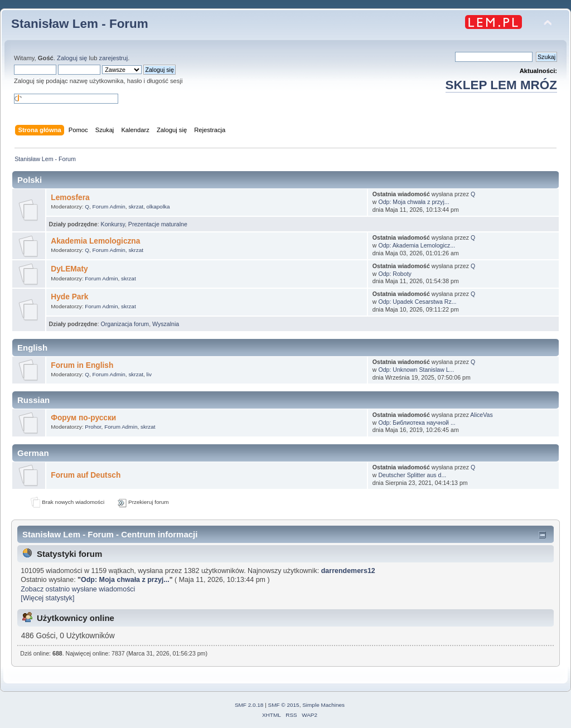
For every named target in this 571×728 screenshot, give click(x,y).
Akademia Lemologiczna (95, 241)
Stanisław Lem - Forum (80, 24)
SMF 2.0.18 (249, 705)
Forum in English (82, 365)
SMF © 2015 (284, 705)
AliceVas (481, 415)
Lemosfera (70, 198)
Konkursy (113, 224)
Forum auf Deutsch (86, 475)
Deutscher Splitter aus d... (412, 475)
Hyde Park (69, 297)
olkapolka (158, 207)
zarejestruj (114, 58)
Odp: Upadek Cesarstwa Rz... (417, 302)
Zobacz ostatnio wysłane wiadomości (78, 589)
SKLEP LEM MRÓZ (501, 85)
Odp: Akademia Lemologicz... (417, 245)
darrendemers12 (348, 571)
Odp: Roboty (395, 274)
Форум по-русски (83, 418)
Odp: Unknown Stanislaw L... (416, 370)
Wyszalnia (166, 324)
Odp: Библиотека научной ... (417, 423)
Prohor (93, 427)
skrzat (136, 207)
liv (149, 374)
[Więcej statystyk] (47, 598)
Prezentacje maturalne (158, 224)
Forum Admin (109, 207)
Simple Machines (323, 705)
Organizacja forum (125, 324)
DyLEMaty (69, 269)
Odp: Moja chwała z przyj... (413, 202)
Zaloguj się (72, 58)
